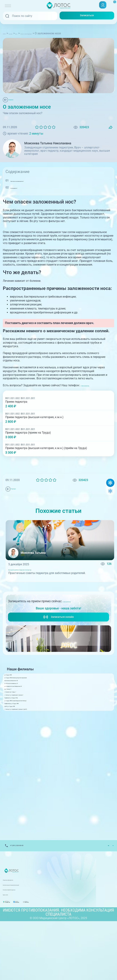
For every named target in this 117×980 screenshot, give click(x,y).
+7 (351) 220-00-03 (94, 391)
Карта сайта (11, 948)
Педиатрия (17, 100)
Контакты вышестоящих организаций (28, 938)
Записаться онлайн (58, 631)
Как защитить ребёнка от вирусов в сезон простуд (42, 578)
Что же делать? (21, 193)
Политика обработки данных (22, 943)
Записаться (87, 16)
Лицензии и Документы (18, 933)
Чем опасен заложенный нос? (31, 186)
